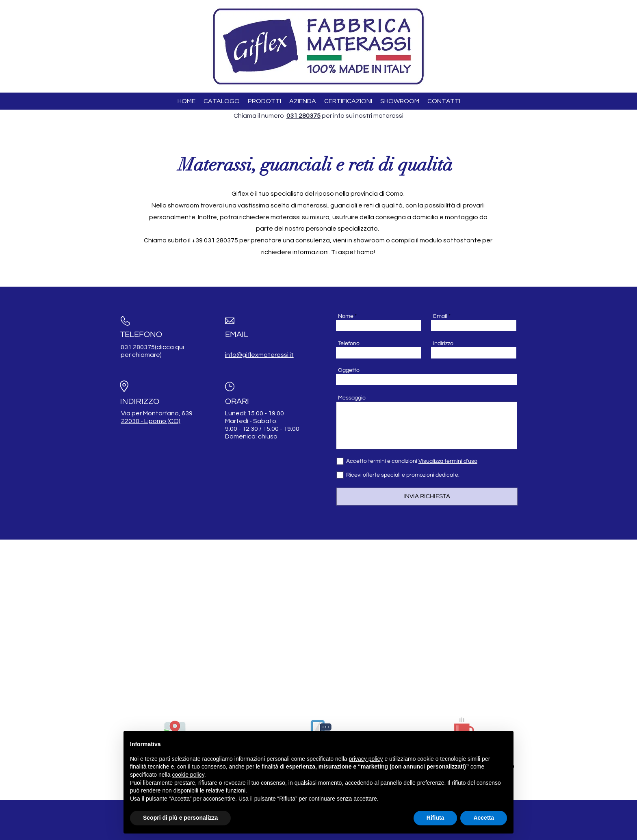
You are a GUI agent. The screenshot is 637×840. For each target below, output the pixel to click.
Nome (346, 316)
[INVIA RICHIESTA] (427, 497)
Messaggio (352, 398)
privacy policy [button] (366, 759)
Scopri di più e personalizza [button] (180, 818)
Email (440, 316)
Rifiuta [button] (435, 818)
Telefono (349, 343)
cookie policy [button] (188, 775)
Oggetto (349, 370)
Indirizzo (443, 343)
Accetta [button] (484, 818)
